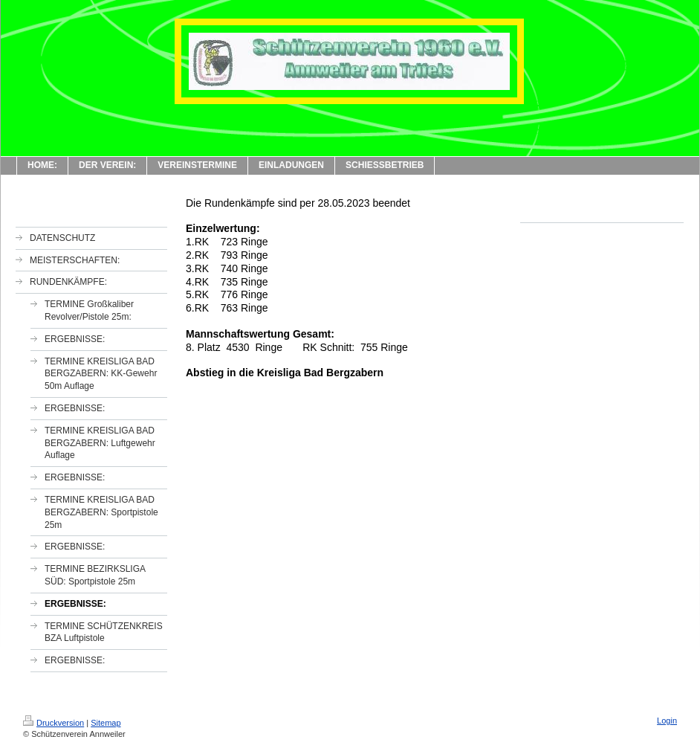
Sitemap (106, 723)
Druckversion (54, 723)
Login (667, 721)
